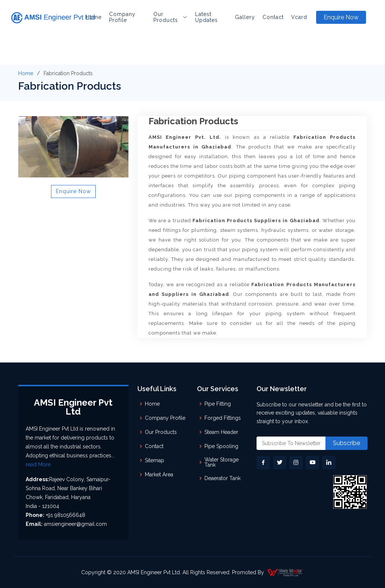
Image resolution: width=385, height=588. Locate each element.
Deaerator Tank (222, 478)
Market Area (159, 474)
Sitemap (155, 460)
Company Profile (122, 17)
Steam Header (221, 432)
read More (38, 464)
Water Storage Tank (222, 462)
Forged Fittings (223, 418)
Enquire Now (341, 17)
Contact (273, 17)
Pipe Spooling (221, 446)
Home (93, 17)
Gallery (245, 17)
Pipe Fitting (218, 404)
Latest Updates (206, 17)
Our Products (161, 432)
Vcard (299, 17)
